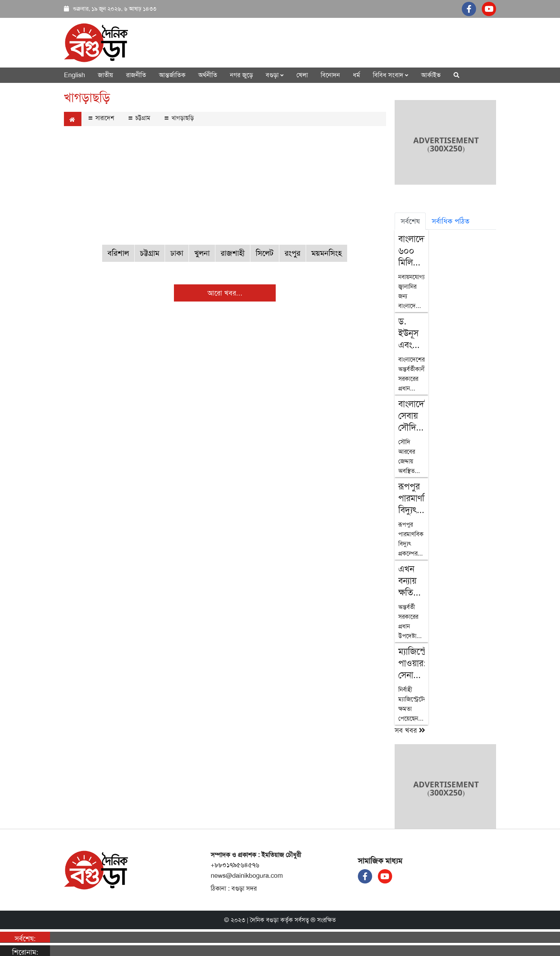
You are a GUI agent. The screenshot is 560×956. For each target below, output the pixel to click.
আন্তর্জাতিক (172, 75)
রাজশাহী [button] (233, 253)
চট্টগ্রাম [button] (150, 253)
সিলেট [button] (265, 253)
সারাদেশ (101, 118)
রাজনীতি (136, 75)
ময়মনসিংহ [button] (327, 253)
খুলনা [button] (202, 253)
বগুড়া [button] (275, 75)
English (74, 75)
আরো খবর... (225, 293)
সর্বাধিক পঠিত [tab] (451, 221)
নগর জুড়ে (241, 75)
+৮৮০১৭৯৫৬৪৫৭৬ (235, 865)
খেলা (302, 75)
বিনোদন (330, 75)
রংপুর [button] (292, 253)
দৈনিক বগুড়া (264, 920)
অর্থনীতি (208, 75)
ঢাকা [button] (177, 253)
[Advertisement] (225, 181)
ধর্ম (356, 75)
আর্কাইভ (431, 75)
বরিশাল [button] (118, 253)
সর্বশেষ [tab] (410, 221)
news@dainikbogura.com (247, 876)
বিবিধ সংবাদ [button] (391, 75)
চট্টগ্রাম (139, 118)
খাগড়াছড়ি (179, 118)
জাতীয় (106, 75)
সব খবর (410, 730)
